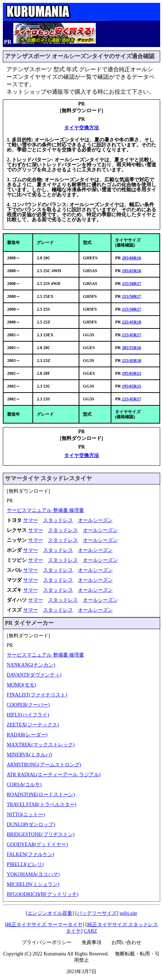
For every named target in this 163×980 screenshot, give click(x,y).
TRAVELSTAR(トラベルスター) (41, 805)
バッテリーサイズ (97, 913)
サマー (31, 520)
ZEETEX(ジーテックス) (33, 725)
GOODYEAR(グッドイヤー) (37, 844)
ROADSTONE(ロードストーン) (41, 795)
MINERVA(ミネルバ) (30, 755)
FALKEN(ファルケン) (31, 854)
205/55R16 (131, 348)
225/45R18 (131, 322)
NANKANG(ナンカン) (31, 665)
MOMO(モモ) (21, 685)
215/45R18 (131, 361)
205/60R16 (131, 258)
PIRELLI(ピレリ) (25, 864)
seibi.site (128, 913)
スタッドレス (58, 520)
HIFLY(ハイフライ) (28, 715)
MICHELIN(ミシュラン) (33, 884)
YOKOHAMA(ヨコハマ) (33, 874)
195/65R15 (131, 373)
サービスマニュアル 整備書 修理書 (45, 510)
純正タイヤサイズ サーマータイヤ (44, 925)
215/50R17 (131, 284)
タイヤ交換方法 (81, 128)
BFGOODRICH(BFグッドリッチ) (43, 894)
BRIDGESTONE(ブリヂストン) (41, 834)
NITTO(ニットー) (26, 815)
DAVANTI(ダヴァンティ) (34, 675)
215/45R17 (131, 335)
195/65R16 (131, 271)
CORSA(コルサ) (24, 785)
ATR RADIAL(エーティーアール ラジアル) (54, 775)
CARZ (90, 931)
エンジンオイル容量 (50, 913)
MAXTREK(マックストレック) (41, 745)
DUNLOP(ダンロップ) (31, 825)
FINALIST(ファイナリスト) (37, 695)
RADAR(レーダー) (27, 735)
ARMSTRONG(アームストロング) (44, 765)
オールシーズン (95, 520)
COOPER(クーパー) (28, 705)
